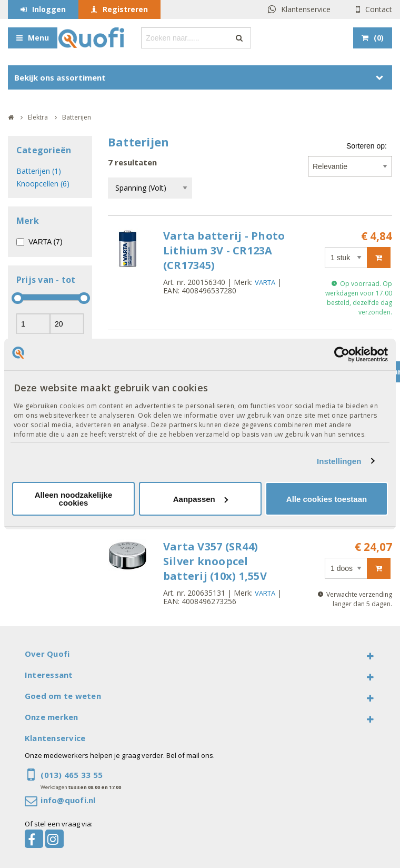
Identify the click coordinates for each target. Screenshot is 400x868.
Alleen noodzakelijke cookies (74, 499)
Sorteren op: (367, 146)
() (379, 38)
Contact (379, 9)
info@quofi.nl (68, 800)
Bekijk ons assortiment (60, 77)
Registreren (125, 9)
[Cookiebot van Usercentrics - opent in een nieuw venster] (342, 354)
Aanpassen (201, 499)
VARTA (265, 282)
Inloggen (49, 9)
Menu (38, 38)
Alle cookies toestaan (327, 499)
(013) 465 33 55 (72, 775)
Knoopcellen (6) (43, 184)
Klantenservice (306, 9)
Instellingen (339, 461)
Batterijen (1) (39, 171)
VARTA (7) (46, 242)
